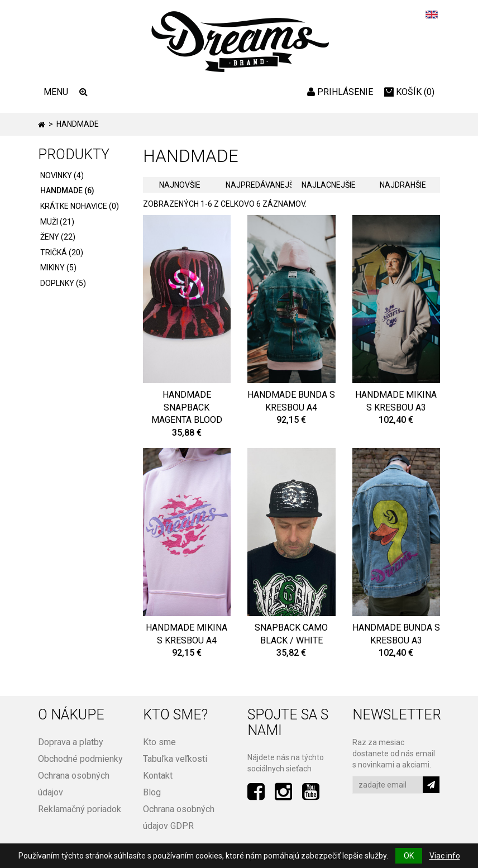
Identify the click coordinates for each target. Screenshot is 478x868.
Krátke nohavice (80, 206)
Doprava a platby (71, 742)
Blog (152, 792)
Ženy (58, 237)
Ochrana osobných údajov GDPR (179, 817)
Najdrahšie (403, 185)
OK (409, 856)
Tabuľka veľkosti (175, 759)
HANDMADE (67, 190)
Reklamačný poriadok (80, 809)
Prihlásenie (340, 92)
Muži (57, 222)
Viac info (445, 856)
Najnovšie (180, 185)
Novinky (62, 175)
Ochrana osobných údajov (74, 784)
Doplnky (63, 283)
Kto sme (159, 742)
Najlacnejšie (329, 185)
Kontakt (158, 776)
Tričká (62, 252)
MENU (56, 92)
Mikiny (58, 268)
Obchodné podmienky (80, 759)
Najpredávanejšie (259, 185)
